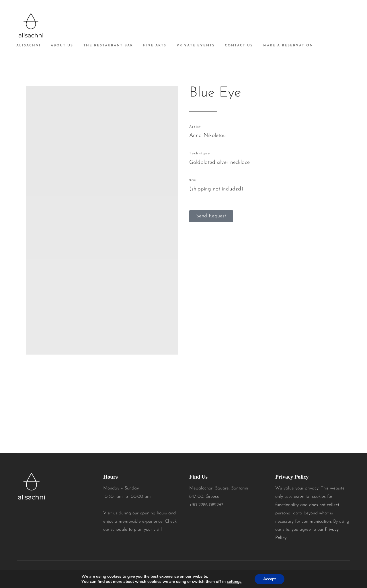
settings (234, 582)
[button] (211, 216)
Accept (270, 579)
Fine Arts (155, 46)
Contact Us (239, 46)
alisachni (29, 46)
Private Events (196, 46)
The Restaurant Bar (108, 46)
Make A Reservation (288, 46)
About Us (62, 46)
